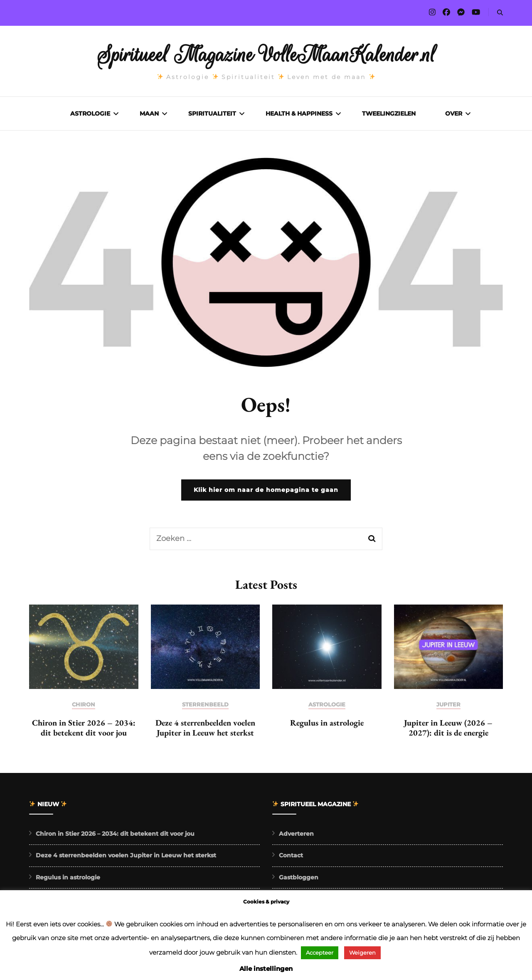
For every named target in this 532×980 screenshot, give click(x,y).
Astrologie (90, 114)
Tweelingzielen (389, 114)
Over (454, 114)
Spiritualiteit (212, 114)
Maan (149, 114)
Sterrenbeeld (205, 707)
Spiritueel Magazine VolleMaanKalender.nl (266, 55)
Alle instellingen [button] (266, 969)
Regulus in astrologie (327, 725)
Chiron (84, 707)
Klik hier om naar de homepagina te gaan (266, 492)
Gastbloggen (299, 879)
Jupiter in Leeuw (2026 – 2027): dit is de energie (448, 730)
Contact (291, 857)
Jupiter (448, 707)
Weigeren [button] (362, 953)
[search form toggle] (500, 13)
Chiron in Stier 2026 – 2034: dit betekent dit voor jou (84, 730)
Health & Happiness (299, 114)
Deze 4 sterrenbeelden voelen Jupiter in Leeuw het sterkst (205, 730)
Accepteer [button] (320, 953)
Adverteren (296, 836)
